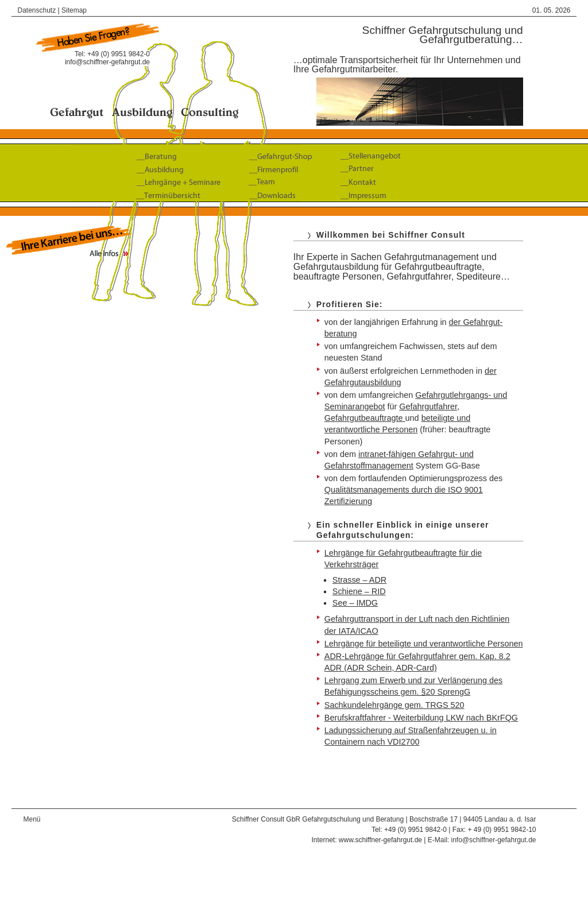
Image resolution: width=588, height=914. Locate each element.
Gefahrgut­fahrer (428, 406)
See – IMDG (355, 603)
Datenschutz (36, 10)
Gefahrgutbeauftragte (365, 418)
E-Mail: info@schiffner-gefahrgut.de (482, 840)
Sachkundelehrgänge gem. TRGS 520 (394, 705)
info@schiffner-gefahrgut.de (107, 62)
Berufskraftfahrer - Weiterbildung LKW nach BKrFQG (421, 718)
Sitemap (74, 10)
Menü (32, 819)
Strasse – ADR (359, 580)
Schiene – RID (359, 591)
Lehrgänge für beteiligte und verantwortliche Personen (424, 644)
